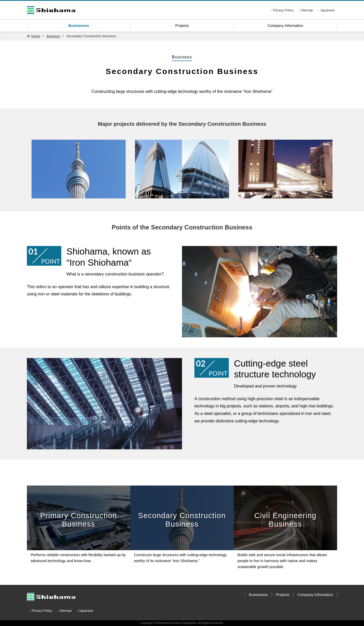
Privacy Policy (283, 10)
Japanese (328, 10)
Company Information (285, 26)
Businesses (79, 26)
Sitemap (307, 10)
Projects (182, 26)
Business (53, 36)
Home (36, 36)
